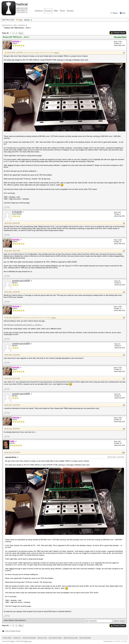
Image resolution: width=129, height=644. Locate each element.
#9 (124, 429)
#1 (124, 53)
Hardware (22, 25)
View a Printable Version (13, 631)
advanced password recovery (21, 8)
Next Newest (20, 620)
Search (115, 13)
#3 (124, 251)
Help (124, 13)
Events (70, 11)
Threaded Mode (120, 37)
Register (27, 20)
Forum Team (7, 638)
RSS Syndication (85, 638)
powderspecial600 (21, 281)
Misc (15, 25)
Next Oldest (9, 620)
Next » (21, 33)
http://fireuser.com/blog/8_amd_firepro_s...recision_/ (23, 325)
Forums (48, 11)
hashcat (39, 11)
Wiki (56, 11)
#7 (124, 379)
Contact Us (17, 638)
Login (21, 20)
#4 (124, 292)
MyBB (12, 641)
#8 (124, 405)
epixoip (57, 53)
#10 (123, 453)
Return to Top (42, 638)
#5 (124, 318)
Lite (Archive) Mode (55, 638)
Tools (62, 11)
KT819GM (17, 212)
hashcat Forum (7, 25)
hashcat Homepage (29, 638)
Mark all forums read (71, 638)
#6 (124, 355)
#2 (124, 223)
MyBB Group (27, 641)
